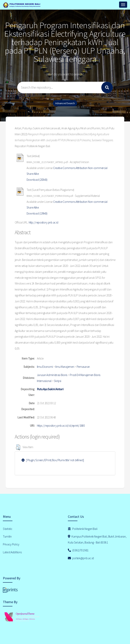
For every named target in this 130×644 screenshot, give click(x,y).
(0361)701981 (78, 550)
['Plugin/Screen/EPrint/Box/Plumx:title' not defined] (53, 460)
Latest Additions (12, 552)
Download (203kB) (37, 180)
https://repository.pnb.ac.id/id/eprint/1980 (61, 426)
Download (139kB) (37, 213)
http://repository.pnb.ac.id (43, 222)
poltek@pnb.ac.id (81, 558)
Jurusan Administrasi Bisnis (52, 375)
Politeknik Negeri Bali (83, 529)
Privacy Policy (11, 544)
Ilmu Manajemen (65, 367)
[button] (18, 447)
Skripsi (58, 381)
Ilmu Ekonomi (45, 367)
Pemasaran (83, 367)
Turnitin (7, 536)
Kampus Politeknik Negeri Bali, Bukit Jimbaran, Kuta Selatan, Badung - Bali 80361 (97, 539)
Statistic (8, 529)
